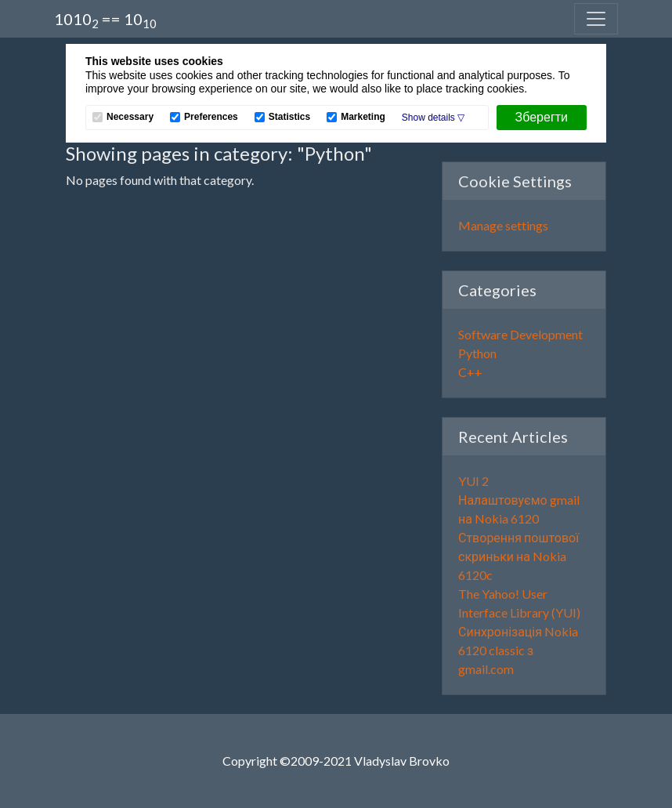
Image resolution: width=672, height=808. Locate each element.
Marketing (363, 117)
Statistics (289, 117)
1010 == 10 (105, 20)
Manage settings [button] (503, 225)
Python (477, 353)
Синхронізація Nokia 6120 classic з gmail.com (518, 650)
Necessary (130, 117)
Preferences (211, 117)
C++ (470, 372)
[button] (433, 118)
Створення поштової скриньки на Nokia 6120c (518, 556)
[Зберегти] (542, 118)
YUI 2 (473, 481)
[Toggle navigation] (596, 19)
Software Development (520, 334)
